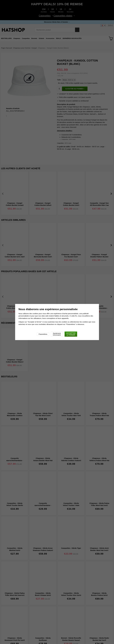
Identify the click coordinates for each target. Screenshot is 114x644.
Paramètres (43, 334)
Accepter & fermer (71, 334)
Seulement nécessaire (57, 334)
